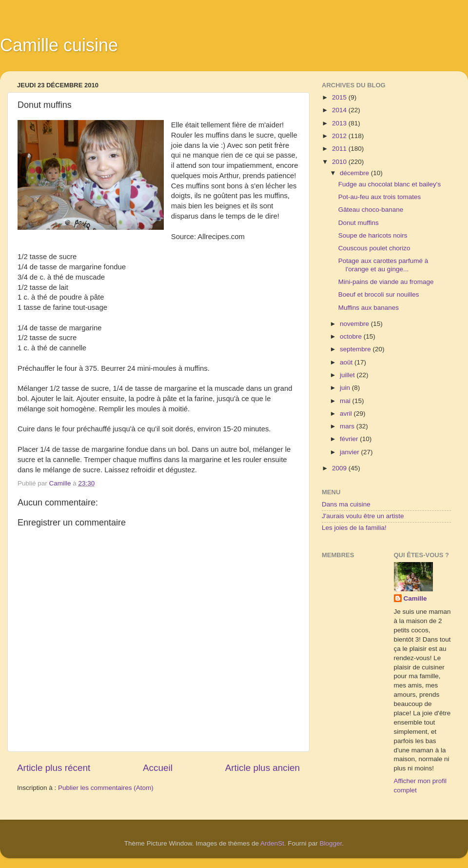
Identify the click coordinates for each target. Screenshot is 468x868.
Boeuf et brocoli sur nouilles (379, 294)
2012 (340, 136)
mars (348, 426)
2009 (340, 468)
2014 (340, 110)
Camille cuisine (59, 45)
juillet (348, 375)
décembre (355, 173)
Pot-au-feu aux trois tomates (380, 197)
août (347, 362)
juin (346, 388)
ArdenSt (272, 843)
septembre (356, 349)
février (350, 439)
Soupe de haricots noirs (373, 235)
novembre (355, 324)
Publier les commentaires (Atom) (106, 788)
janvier (351, 452)
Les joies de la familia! (354, 528)
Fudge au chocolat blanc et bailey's (390, 184)
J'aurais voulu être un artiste (363, 516)
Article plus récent (54, 768)
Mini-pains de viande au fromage (386, 282)
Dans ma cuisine (346, 504)
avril (347, 414)
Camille (415, 598)
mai (346, 401)
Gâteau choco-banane (371, 210)
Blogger (331, 843)
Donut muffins (359, 223)
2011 (340, 149)
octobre (352, 336)
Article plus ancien (263, 768)
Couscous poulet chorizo (374, 248)
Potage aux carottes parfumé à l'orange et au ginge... (383, 265)
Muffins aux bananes (369, 308)
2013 (340, 123)
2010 (340, 162)
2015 (340, 97)
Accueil (158, 768)
